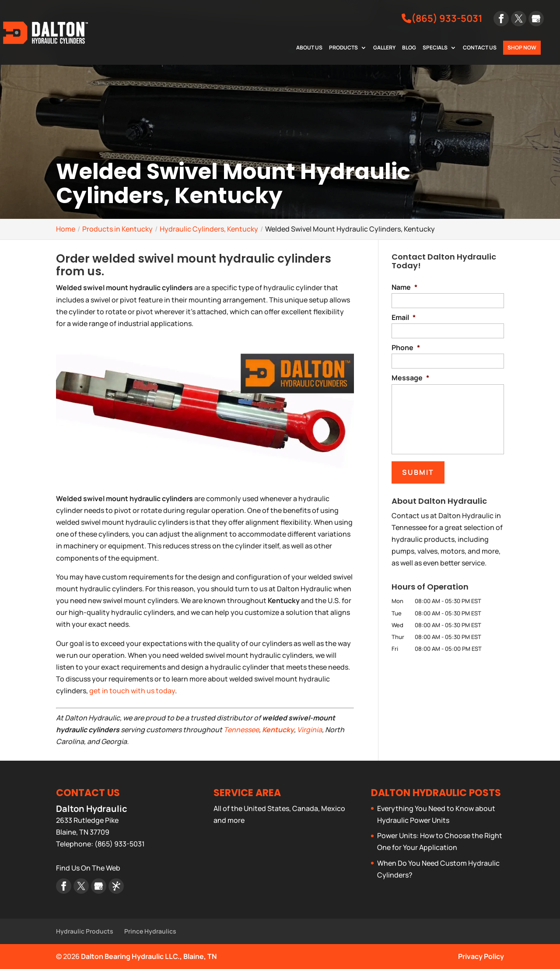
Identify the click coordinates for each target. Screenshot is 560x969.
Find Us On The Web (88, 868)
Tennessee (241, 730)
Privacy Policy (481, 956)
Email (404, 318)
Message (410, 378)
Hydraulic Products (85, 931)
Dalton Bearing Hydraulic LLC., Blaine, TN (149, 956)
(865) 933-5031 (442, 19)
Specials (435, 48)
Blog (409, 48)
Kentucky (278, 730)
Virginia (310, 730)
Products (343, 48)
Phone (406, 348)
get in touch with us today (132, 691)
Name (404, 287)
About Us (309, 48)
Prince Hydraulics (150, 931)
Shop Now (522, 47)
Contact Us (480, 48)
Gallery (384, 48)
